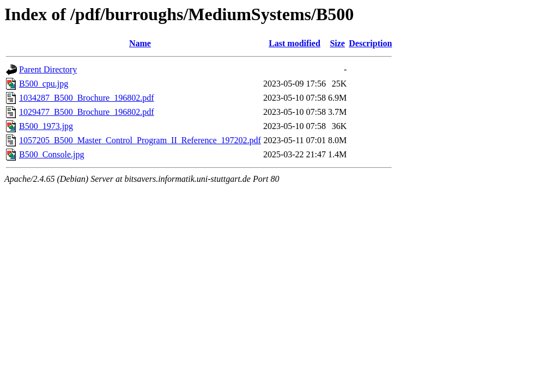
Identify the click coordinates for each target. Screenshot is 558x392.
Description (370, 43)
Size (337, 43)
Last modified (295, 43)
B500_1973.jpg (46, 126)
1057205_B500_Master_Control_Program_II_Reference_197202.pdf (140, 140)
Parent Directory (48, 69)
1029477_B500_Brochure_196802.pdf (87, 112)
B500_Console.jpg (52, 154)
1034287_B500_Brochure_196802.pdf (87, 98)
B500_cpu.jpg (44, 84)
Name (140, 43)
